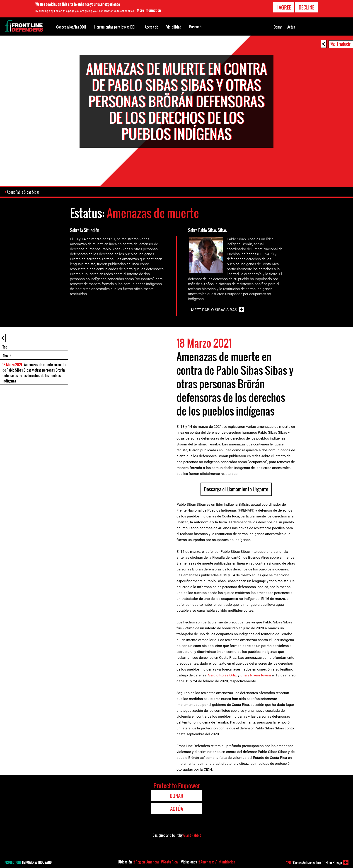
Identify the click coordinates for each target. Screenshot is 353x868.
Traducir (344, 44)
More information (149, 10)
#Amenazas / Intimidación (217, 862)
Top (5, 347)
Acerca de (151, 27)
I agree (284, 7)
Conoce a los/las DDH (71, 27)
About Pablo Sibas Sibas (24, 192)
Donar (278, 27)
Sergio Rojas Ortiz (222, 676)
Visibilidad (174, 27)
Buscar (195, 26)
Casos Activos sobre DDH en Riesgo (314, 863)
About (7, 356)
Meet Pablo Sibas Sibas (214, 310)
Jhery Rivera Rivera (256, 676)
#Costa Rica (169, 862)
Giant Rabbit (192, 836)
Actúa (291, 27)
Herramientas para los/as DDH (115, 27)
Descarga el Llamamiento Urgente (236, 490)
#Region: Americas (146, 862)
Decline (306, 7)
